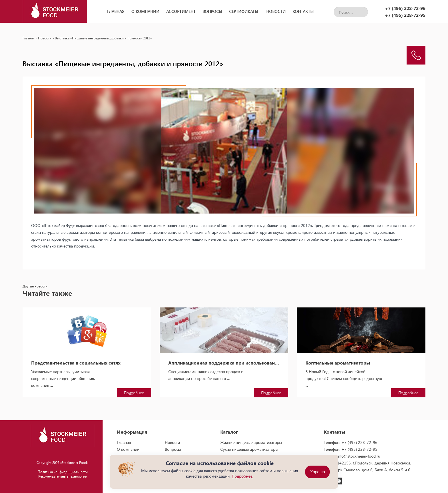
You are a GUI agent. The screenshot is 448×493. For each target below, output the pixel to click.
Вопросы (212, 11)
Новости (276, 11)
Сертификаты (244, 11)
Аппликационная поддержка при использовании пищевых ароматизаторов (224, 363)
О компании (145, 11)
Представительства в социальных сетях (76, 363)
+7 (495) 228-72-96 (405, 8)
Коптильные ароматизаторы (338, 363)
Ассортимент (181, 11)
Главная (116, 11)
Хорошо (317, 472)
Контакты (303, 11)
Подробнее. (242, 476)
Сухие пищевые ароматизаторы (249, 449)
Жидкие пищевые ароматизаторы (251, 442)
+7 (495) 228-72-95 (405, 15)
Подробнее (134, 393)
